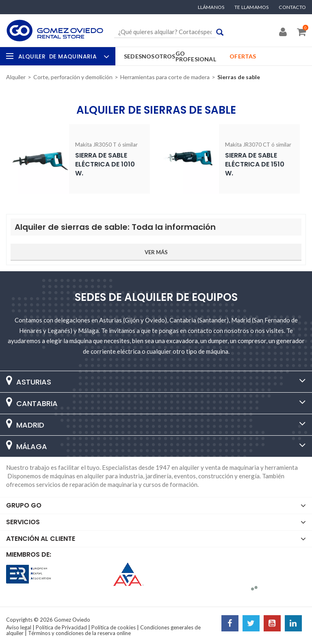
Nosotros (159, 56)
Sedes (133, 56)
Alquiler (63, 56)
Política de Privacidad (61, 627)
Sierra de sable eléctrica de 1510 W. (255, 164)
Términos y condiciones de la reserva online (79, 633)
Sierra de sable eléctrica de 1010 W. (105, 164)
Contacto (292, 7)
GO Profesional (196, 56)
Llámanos (211, 7)
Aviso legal (19, 627)
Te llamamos (251, 7)
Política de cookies (114, 627)
